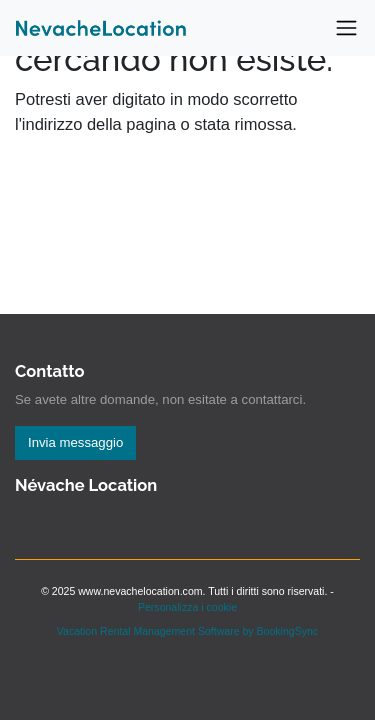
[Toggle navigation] (346, 28)
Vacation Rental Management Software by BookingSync (187, 631)
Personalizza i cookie (187, 607)
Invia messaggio (75, 442)
